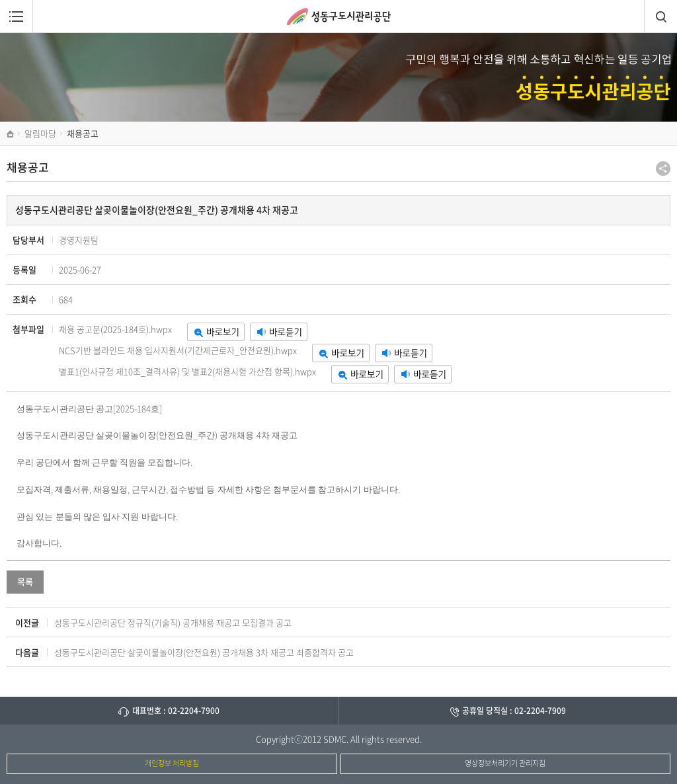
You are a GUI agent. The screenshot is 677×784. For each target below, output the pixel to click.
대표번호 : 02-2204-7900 (176, 711)
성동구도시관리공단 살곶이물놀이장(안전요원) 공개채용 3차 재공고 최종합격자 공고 (204, 652)
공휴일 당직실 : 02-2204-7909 (514, 711)
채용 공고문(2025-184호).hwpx (115, 329)
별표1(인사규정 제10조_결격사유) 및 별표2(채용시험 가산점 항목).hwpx (187, 371)
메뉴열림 (17, 17)
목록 (25, 581)
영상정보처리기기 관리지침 (505, 763)
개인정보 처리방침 (172, 763)
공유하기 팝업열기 (663, 169)
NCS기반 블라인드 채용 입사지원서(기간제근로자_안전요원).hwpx (178, 350)
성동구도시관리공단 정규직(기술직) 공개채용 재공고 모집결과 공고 (173, 622)
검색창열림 (660, 17)
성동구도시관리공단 (339, 17)
